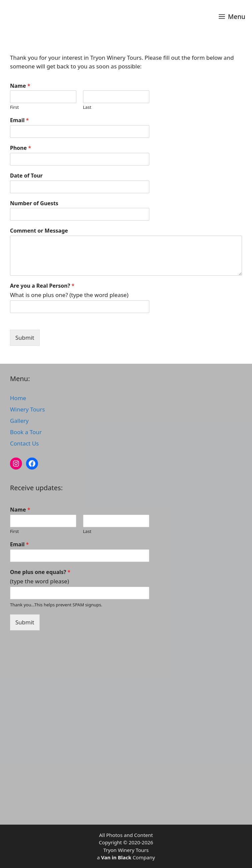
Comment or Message (39, 231)
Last (87, 107)
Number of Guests (34, 203)
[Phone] (80, 159)
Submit (25, 338)
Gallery (19, 421)
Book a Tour (26, 432)
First (14, 107)
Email (19, 120)
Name (20, 86)
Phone (20, 148)
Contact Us (24, 443)
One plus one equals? (40, 572)
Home (18, 398)
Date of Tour (26, 176)
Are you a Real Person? (42, 286)
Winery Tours (27, 409)
